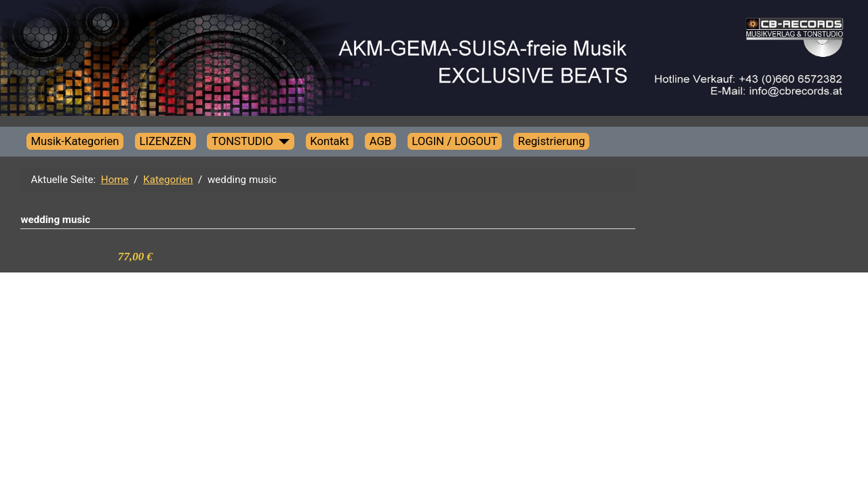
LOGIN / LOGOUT (455, 141)
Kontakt (330, 141)
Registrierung (552, 141)
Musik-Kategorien (75, 141)
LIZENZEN (165, 141)
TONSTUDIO (242, 141)
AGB (381, 141)
